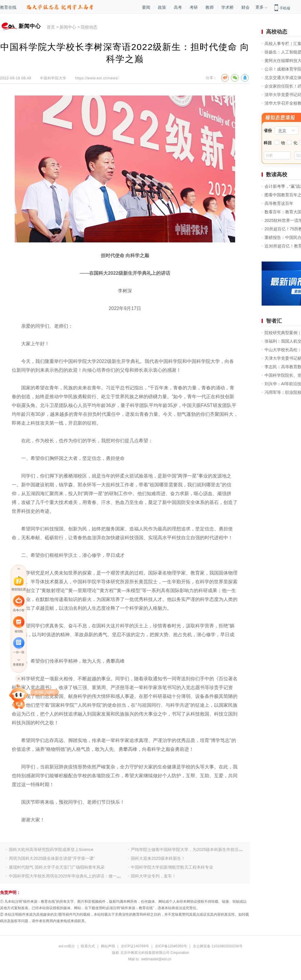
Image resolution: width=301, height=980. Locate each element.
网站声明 (108, 946)
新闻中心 (68, 27)
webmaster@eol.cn (156, 959)
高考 (178, 7)
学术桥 (228, 7)
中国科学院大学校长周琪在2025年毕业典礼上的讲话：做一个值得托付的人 (77, 876)
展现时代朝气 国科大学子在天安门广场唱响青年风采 (57, 867)
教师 (210, 7)
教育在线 (8, 7)
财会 (245, 7)
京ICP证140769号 (135, 946)
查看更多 (19, 665)
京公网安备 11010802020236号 (218, 946)
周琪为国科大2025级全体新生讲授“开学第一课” (52, 858)
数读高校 (277, 175)
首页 (51, 27)
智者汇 (274, 321)
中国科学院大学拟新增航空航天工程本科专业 (172, 867)
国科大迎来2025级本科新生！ (158, 858)
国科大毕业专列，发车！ (153, 876)
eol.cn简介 (67, 946)
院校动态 (89, 27)
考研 (194, 7)
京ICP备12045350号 (171, 946)
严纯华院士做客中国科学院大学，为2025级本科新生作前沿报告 (189, 850)
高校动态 (277, 32)
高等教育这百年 (279, 203)
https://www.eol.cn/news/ (97, 78)
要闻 (146, 7)
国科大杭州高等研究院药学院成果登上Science (51, 850)
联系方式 (88, 946)
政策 (162, 7)
